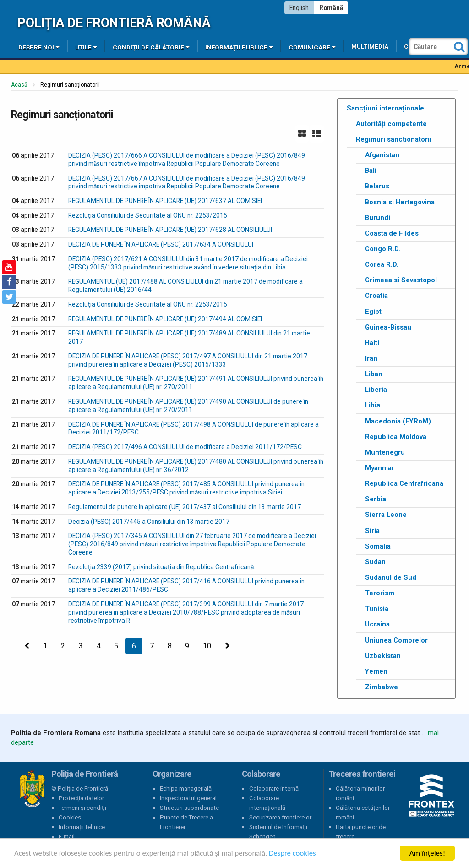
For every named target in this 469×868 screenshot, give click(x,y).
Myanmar (380, 468)
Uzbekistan (383, 656)
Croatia (376, 296)
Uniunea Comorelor (396, 640)
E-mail (67, 837)
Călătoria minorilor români (360, 793)
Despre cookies (297, 854)
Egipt (373, 312)
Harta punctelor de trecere (361, 832)
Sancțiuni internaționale (385, 108)
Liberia (376, 390)
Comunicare (312, 47)
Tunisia (377, 609)
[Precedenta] (27, 646)
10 (207, 646)
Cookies (70, 817)
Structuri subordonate (189, 808)
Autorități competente (391, 124)
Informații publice (239, 47)
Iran (371, 358)
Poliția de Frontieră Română (114, 23)
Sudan (375, 562)
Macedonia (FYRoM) (398, 421)
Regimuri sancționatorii (394, 139)
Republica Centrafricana (404, 483)
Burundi (378, 218)
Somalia (378, 546)
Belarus (377, 186)
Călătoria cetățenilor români (363, 813)
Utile (86, 47)
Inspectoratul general (188, 798)
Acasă (19, 85)
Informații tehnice (82, 827)
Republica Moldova (396, 437)
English (299, 8)
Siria (372, 531)
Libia (373, 405)
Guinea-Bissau (388, 327)
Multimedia (370, 47)
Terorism (380, 593)
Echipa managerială (186, 788)
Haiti (372, 343)
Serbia (376, 499)
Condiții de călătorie (151, 47)
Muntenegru (385, 452)
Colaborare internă (274, 788)
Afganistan (382, 155)
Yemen (376, 671)
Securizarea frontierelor (280, 817)
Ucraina (377, 624)
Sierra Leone (386, 515)
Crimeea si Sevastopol (401, 280)
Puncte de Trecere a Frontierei (186, 822)
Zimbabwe (382, 687)
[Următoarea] (228, 646)
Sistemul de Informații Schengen (278, 832)
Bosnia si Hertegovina (400, 202)
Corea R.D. (382, 264)
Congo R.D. (383, 249)
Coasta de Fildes (392, 233)
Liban (374, 374)
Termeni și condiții (82, 808)
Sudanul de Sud (391, 577)
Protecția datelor (81, 798)
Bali (371, 170)
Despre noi (39, 47)
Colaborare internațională (267, 803)
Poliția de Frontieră (32, 789)
